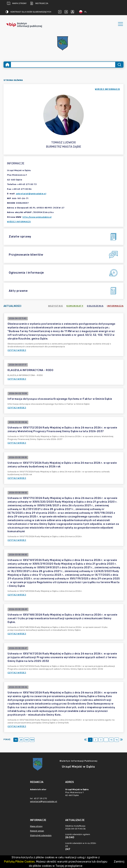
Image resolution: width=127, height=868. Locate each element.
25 (21, 740)
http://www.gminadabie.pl (37, 217)
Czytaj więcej (17, 350)
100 (32, 740)
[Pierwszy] (85, 740)
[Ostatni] (121, 740)
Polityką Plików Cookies (19, 862)
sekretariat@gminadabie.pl (31, 194)
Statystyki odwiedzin (41, 835)
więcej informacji (107, 89)
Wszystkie (56, 306)
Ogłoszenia (95, 306)
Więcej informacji (19, 222)
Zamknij (119, 862)
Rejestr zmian (37, 831)
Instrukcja (39, 3)
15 (111, 740)
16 (117, 740)
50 (27, 740)
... (106, 740)
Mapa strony (17, 3)
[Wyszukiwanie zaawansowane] (63, 65)
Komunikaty (75, 306)
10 (16, 740)
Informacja (115, 306)
